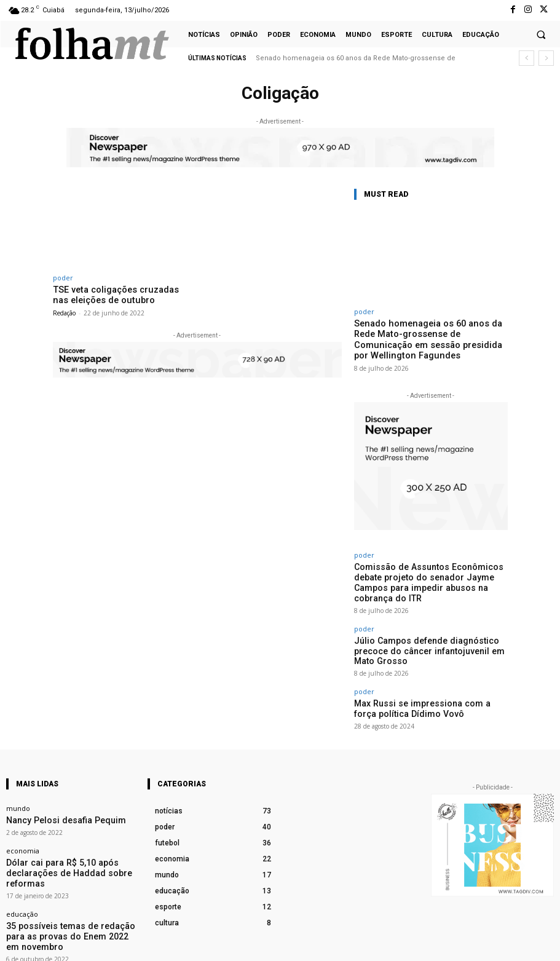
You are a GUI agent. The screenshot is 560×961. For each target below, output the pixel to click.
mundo (18, 767)
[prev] (526, 58)
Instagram (499, 944)
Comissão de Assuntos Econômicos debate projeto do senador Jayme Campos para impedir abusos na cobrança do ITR (431, 569)
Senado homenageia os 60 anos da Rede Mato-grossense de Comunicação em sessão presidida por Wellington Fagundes (429, 338)
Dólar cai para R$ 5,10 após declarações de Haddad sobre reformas (70, 822)
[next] (546, 58)
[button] (541, 34)
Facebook (433, 944)
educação (22, 855)
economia (23, 807)
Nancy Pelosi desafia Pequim (53, 778)
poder (63, 278)
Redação (64, 310)
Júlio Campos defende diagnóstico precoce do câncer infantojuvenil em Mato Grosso (429, 622)
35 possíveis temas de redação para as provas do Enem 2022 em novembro (67, 870)
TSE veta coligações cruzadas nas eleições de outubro (116, 294)
